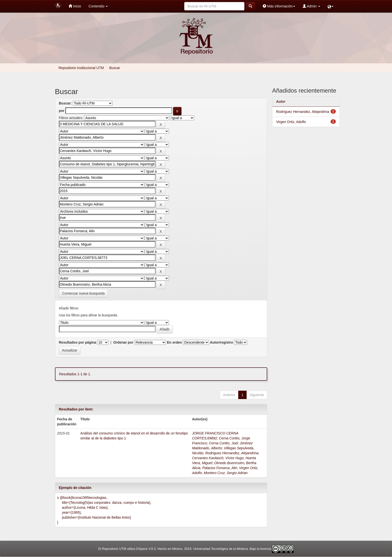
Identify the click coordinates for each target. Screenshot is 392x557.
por (62, 111)
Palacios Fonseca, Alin (220, 468)
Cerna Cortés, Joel (223, 443)
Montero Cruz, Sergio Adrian (226, 473)
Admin (311, 6)
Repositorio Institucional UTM (81, 68)
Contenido (98, 6)
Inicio (75, 6)
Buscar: (65, 103)
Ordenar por (123, 342)
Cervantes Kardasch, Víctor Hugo (218, 458)
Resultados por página (78, 342)
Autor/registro (222, 342)
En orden (174, 342)
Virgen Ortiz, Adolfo (291, 122)
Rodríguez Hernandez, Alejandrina (232, 453)
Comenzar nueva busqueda (83, 293)
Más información (279, 6)
